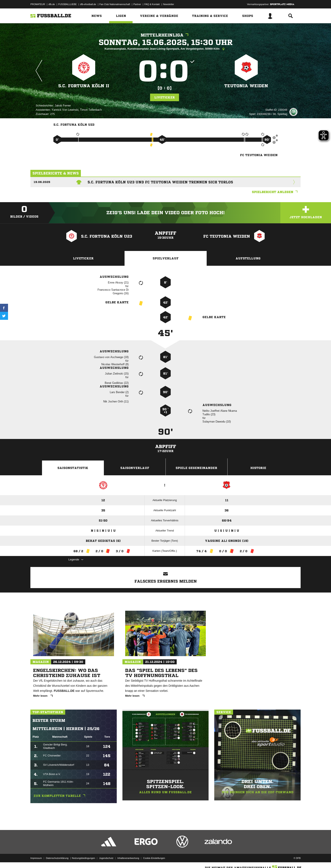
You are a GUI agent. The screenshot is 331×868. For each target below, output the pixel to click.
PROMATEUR (38, 4)
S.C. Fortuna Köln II (84, 86)
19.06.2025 (42, 182)
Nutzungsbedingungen (83, 858)
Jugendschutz (106, 858)
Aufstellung (248, 258)
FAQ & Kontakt (152, 4)
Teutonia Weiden (246, 86)
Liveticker (165, 97)
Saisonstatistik (73, 468)
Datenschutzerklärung (57, 858)
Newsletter (169, 4)
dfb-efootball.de (88, 4)
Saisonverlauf (135, 468)
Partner (137, 4)
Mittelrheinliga (165, 35)
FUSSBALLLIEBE (67, 4)
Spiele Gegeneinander (196, 468)
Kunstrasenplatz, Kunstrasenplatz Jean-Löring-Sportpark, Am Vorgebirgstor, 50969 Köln (165, 49)
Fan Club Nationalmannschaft (115, 4)
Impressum (36, 858)
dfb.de (52, 4)
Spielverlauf (166, 258)
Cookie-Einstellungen (154, 858)
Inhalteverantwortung (128, 858)
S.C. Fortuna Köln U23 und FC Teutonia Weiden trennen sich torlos (160, 182)
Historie (258, 468)
